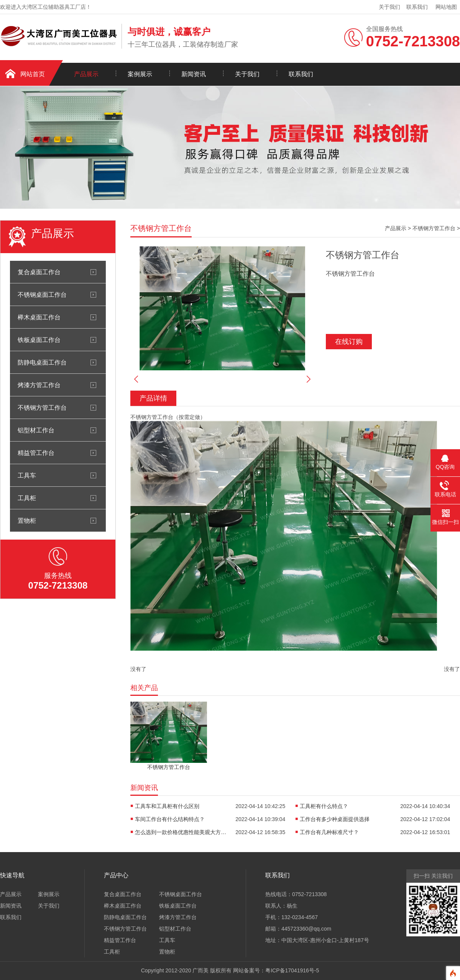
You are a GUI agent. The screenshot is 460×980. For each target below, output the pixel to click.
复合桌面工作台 (39, 272)
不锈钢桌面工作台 (42, 294)
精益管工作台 (36, 453)
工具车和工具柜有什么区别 (167, 806)
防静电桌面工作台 (42, 362)
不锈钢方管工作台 (42, 407)
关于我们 (389, 7)
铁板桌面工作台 (39, 340)
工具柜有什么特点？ (324, 806)
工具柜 (27, 498)
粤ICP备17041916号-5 (292, 970)
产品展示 (86, 74)
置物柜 (27, 520)
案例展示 (140, 74)
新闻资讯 (194, 74)
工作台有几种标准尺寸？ (329, 832)
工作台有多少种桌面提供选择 (335, 819)
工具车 (27, 475)
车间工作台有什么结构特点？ (170, 819)
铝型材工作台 (36, 430)
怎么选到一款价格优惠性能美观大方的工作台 (181, 832)
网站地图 (446, 7)
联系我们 (417, 7)
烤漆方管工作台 (39, 385)
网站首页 (33, 74)
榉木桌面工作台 (39, 317)
